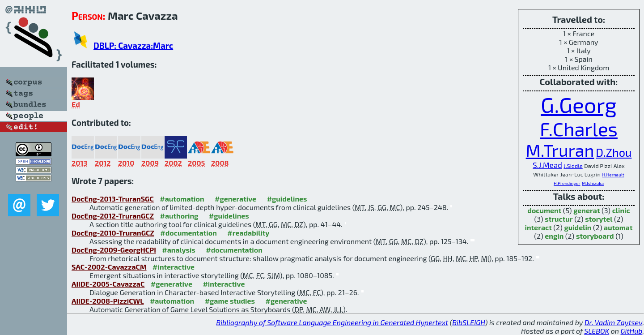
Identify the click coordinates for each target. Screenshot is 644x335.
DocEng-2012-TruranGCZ (113, 216)
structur (559, 219)
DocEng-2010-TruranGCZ (113, 233)
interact (538, 227)
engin (554, 236)
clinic (621, 210)
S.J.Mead (547, 165)
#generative (235, 199)
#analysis (179, 250)
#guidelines (287, 199)
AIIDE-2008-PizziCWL (108, 301)
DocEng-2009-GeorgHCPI (114, 250)
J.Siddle (573, 166)
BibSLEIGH (468, 322)
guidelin (578, 227)
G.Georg (579, 104)
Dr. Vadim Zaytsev (613, 322)
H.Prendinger (567, 183)
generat (587, 210)
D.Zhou (614, 152)
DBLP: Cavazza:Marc (133, 45)
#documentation (188, 233)
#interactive (174, 267)
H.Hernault (613, 175)
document (544, 210)
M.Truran (560, 150)
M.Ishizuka (593, 183)
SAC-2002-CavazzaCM (109, 267)
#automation (182, 199)
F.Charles (579, 129)
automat (618, 227)
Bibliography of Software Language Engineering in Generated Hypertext (332, 322)
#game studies (230, 301)
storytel (599, 219)
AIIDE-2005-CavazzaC (108, 284)
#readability (248, 233)
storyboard (595, 236)
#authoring (179, 216)
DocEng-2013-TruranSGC (113, 199)
